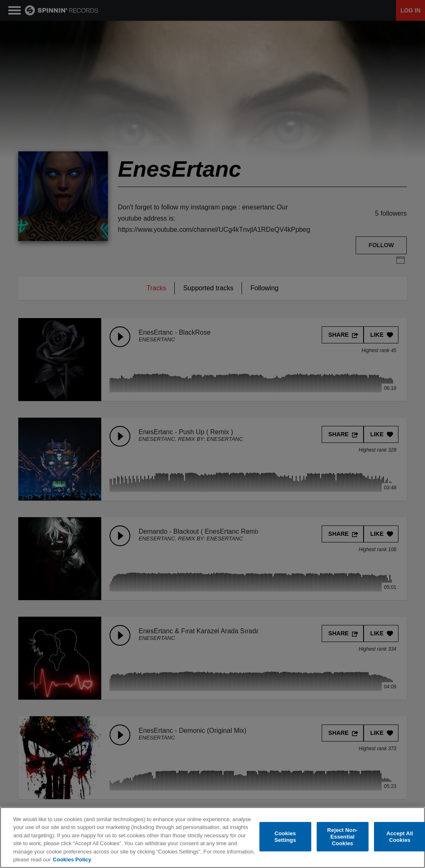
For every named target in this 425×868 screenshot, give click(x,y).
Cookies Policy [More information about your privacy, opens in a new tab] (72, 859)
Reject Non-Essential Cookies (342, 837)
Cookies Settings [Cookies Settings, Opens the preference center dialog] (285, 837)
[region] (212, 838)
